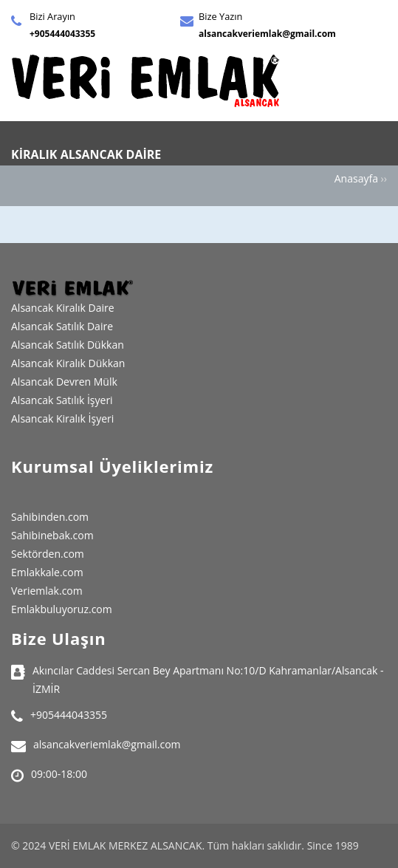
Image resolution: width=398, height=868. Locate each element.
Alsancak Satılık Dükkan (68, 345)
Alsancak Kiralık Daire (63, 308)
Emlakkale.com (47, 572)
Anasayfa (356, 178)
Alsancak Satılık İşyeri (62, 400)
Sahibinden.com (50, 517)
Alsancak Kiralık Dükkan (68, 363)
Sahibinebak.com (52, 535)
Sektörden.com (48, 554)
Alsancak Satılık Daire (62, 326)
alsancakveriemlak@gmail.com (267, 34)
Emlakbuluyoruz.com (62, 609)
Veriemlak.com (47, 591)
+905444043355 (62, 34)
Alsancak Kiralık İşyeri (62, 418)
